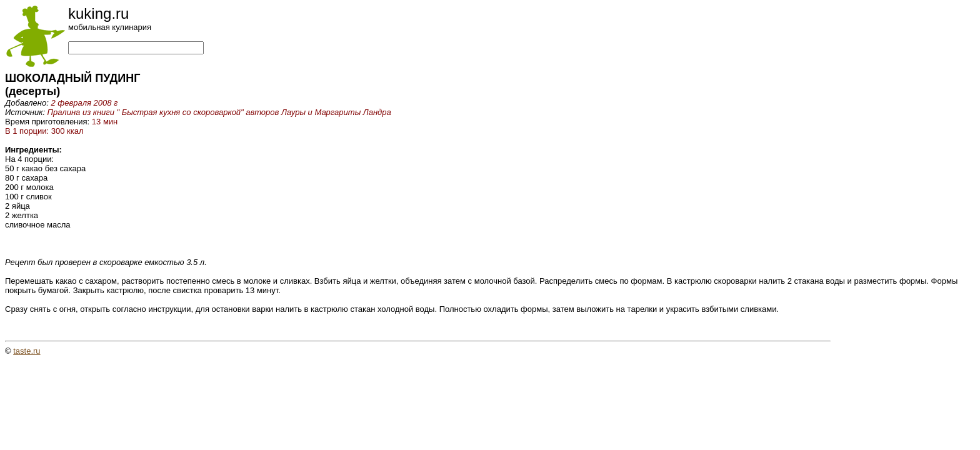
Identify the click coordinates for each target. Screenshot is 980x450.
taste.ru (27, 351)
